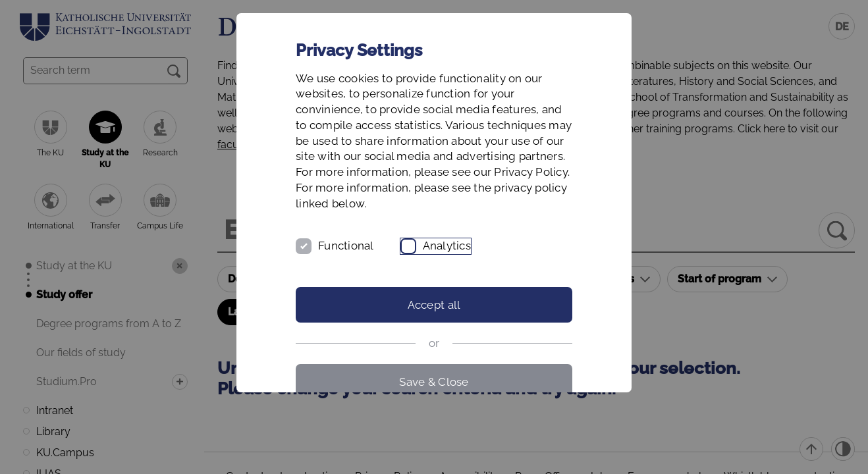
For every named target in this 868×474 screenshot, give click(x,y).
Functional (346, 246)
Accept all (434, 305)
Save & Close (434, 382)
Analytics (447, 246)
